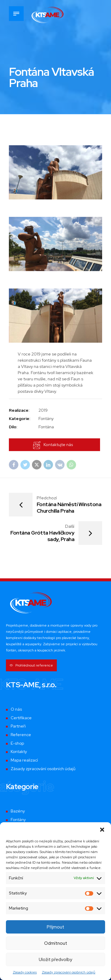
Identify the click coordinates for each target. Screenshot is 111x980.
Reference (21, 735)
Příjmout (55, 927)
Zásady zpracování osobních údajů (69, 972)
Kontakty (19, 752)
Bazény (18, 812)
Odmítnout (56, 943)
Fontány (18, 820)
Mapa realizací (24, 761)
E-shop (17, 744)
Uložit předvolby (55, 960)
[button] (102, 830)
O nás (16, 710)
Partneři (18, 727)
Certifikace (21, 718)
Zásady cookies (25, 972)
